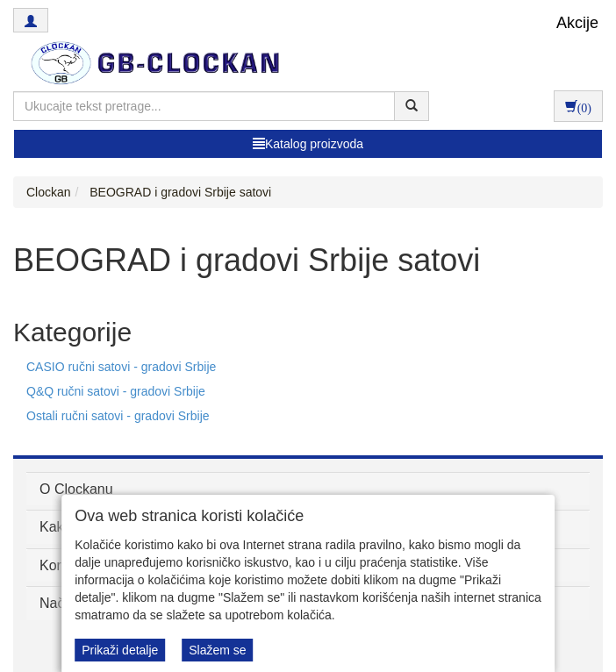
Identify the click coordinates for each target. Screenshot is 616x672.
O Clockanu (76, 489)
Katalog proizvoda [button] (308, 144)
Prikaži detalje (120, 650)
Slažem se (217, 650)
